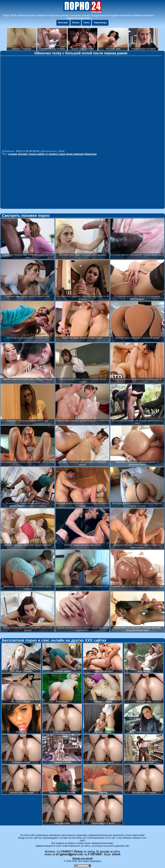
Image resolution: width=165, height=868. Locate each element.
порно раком (37, 154)
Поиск (87, 23)
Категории (63, 23)
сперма (13, 154)
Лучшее (76, 23)
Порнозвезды (100, 23)
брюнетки (91, 154)
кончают (23, 154)
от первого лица (55, 154)
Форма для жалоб (83, 858)
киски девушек (75, 154)
